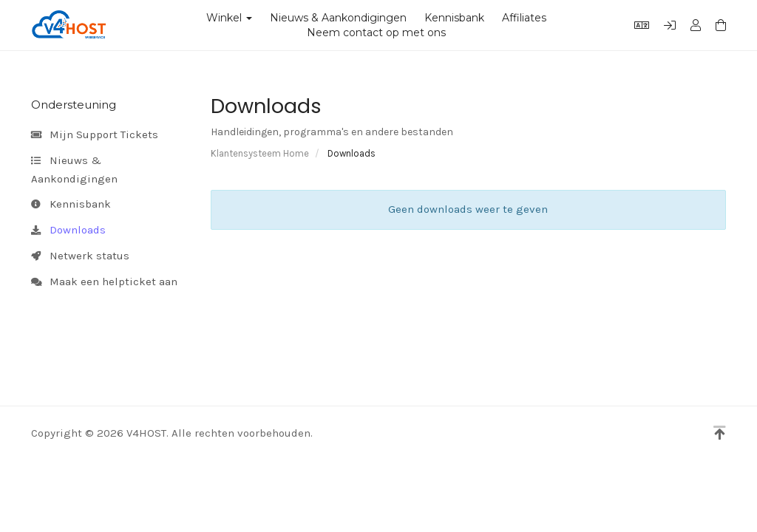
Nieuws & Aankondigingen (338, 18)
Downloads (68, 231)
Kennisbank (454, 18)
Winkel (229, 18)
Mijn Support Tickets (95, 135)
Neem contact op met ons (376, 33)
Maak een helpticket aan (104, 282)
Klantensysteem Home (260, 153)
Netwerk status (80, 256)
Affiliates (524, 18)
